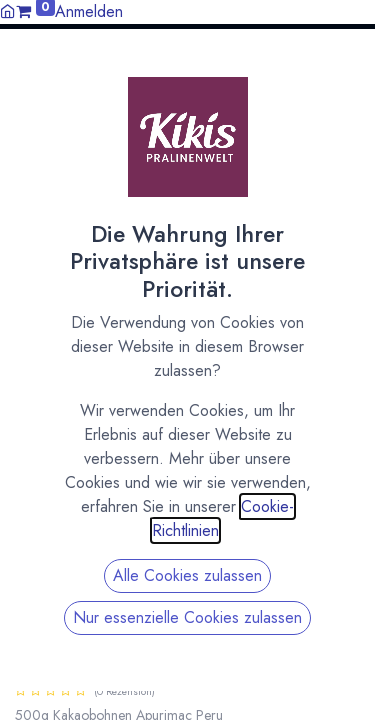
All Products (50, 166)
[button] (352, 63)
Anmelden (89, 11)
